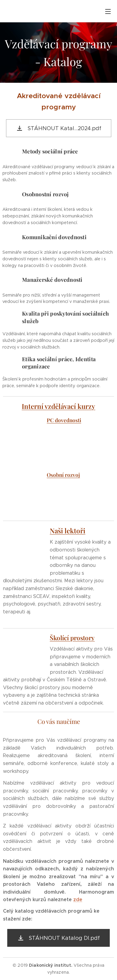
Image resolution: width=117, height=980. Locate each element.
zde (78, 900)
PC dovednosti (64, 420)
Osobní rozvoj (63, 475)
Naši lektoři (68, 531)
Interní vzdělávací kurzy (58, 406)
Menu (108, 11)
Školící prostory (72, 638)
